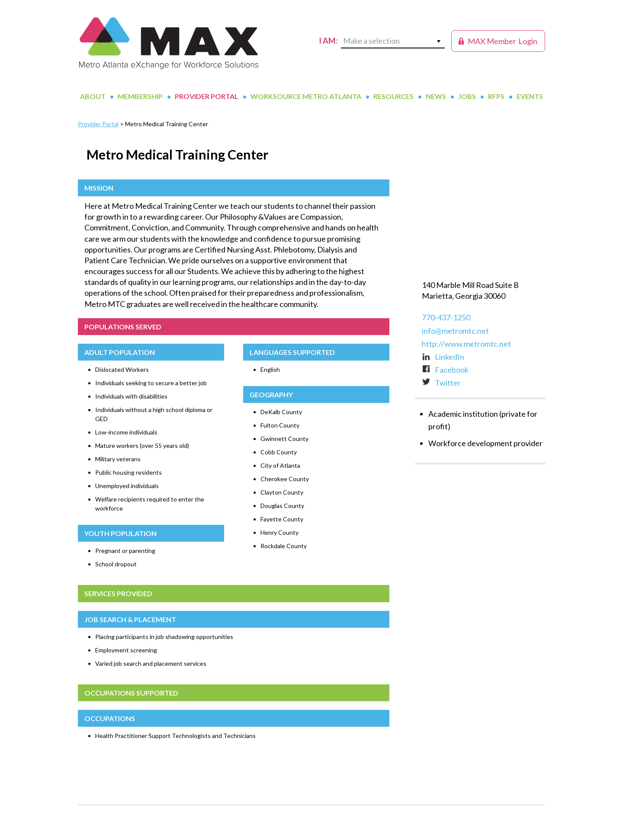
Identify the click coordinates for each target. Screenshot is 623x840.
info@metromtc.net (455, 331)
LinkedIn (443, 357)
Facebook (445, 370)
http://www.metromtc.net (466, 344)
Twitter (441, 383)
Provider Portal (98, 124)
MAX (169, 43)
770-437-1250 (446, 317)
